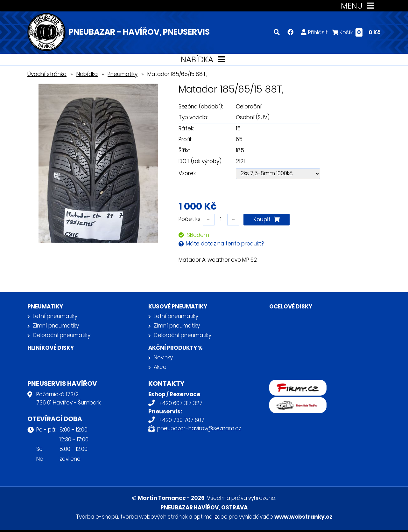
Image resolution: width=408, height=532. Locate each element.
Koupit (267, 219)
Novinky (163, 357)
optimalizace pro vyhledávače (233, 517)
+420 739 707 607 (181, 420)
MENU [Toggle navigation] (359, 6)
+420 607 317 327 (180, 403)
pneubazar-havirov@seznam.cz (199, 428)
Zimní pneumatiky (56, 326)
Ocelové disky (291, 307)
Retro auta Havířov (294, 401)
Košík (356, 32)
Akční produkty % (175, 348)
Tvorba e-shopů (97, 517)
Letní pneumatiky (55, 316)
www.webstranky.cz (303, 517)
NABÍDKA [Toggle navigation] (204, 60)
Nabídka (87, 74)
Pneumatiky (123, 74)
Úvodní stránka (47, 74)
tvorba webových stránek (154, 517)
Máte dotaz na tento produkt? (225, 244)
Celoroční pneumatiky (62, 335)
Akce (160, 367)
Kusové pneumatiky (178, 307)
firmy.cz (280, 384)
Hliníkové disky (51, 348)
